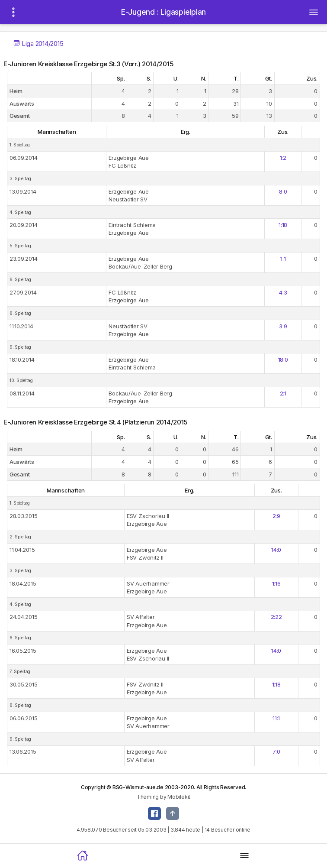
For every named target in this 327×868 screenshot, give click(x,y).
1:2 (283, 158)
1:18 (283, 225)
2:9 (276, 516)
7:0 (276, 751)
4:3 (283, 292)
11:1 (276, 718)
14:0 (276, 550)
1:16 (276, 583)
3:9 (283, 326)
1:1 (283, 259)
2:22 (276, 617)
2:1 (283, 393)
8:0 (283, 191)
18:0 (283, 360)
